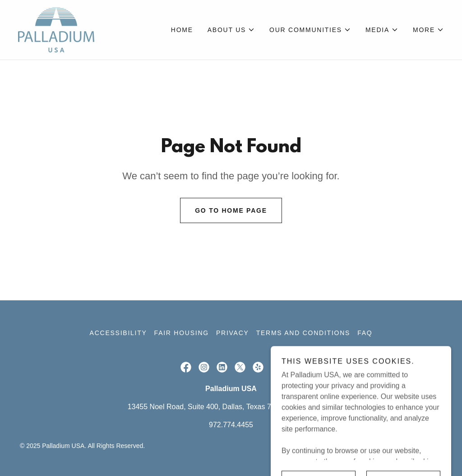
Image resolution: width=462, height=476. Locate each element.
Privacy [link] (233, 333)
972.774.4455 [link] (231, 425)
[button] (231, 30)
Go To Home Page (231, 210)
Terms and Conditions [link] (303, 333)
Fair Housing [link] (182, 333)
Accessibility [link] (118, 333)
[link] (56, 29)
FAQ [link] (365, 333)
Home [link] (182, 30)
